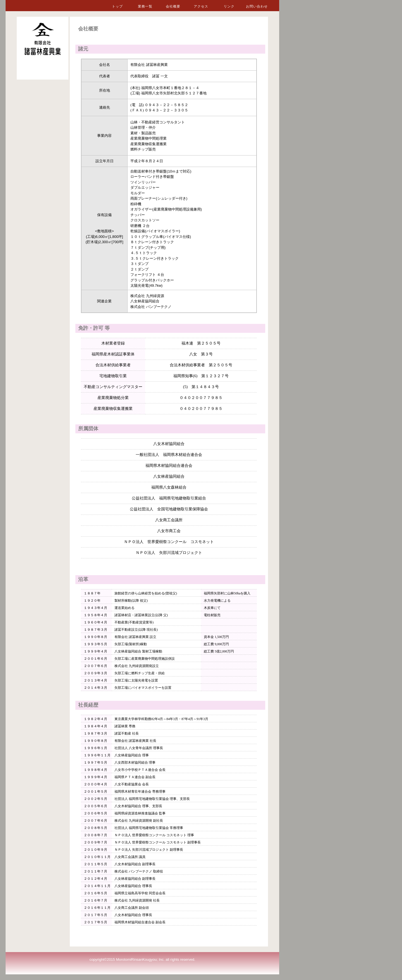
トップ (117, 7)
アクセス (201, 7)
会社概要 (173, 7)
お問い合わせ (257, 7)
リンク (229, 7)
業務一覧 (145, 7)
